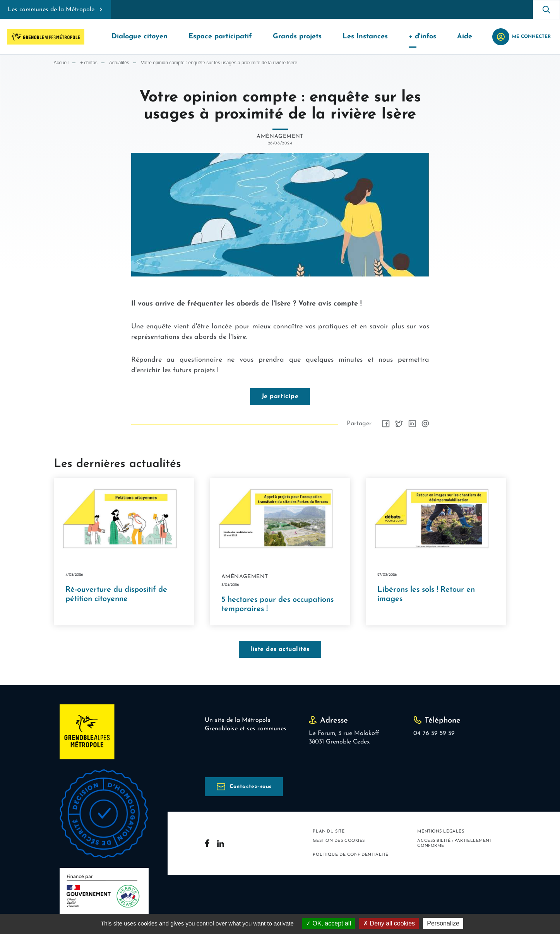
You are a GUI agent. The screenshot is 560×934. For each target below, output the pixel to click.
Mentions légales (441, 832)
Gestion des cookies (339, 841)
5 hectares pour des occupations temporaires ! (277, 605)
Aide (465, 37)
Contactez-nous (251, 787)
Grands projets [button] (297, 37)
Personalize (443, 923)
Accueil (61, 63)
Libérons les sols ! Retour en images (426, 595)
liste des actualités (280, 650)
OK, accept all (328, 923)
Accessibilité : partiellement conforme (455, 844)
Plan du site (329, 832)
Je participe (280, 397)
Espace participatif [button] (220, 37)
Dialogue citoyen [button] (140, 37)
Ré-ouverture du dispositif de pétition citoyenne (116, 595)
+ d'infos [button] (422, 37)
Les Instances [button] (365, 37)
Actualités (119, 63)
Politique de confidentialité (350, 855)
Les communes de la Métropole (51, 10)
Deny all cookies (389, 923)
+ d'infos (89, 63)
